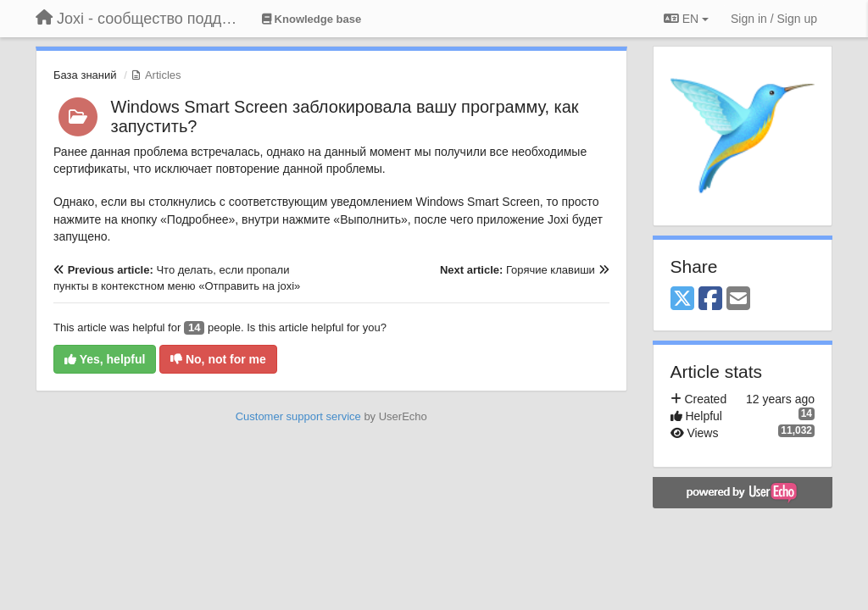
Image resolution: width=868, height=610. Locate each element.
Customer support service (298, 416)
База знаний (85, 75)
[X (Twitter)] (682, 299)
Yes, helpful (105, 359)
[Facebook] (710, 299)
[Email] (738, 299)
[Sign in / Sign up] (774, 19)
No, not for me (218, 359)
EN (686, 19)
